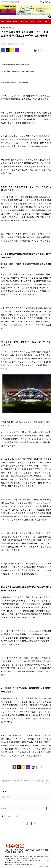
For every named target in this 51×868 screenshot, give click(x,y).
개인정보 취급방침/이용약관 (38, 850)
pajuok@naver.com (20, 862)
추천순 (11, 816)
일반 (13, 28)
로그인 (42, 2)
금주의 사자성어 (12, 22)
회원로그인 (5, 797)
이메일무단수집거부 (18, 852)
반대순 (18, 816)
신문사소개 (9, 850)
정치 (39, 22)
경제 (46, 22)
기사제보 (15, 850)
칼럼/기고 (24, 22)
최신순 (4, 816)
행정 (33, 22)
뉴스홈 (3, 28)
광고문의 (21, 850)
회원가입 (47, 2)
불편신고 (27, 850)
